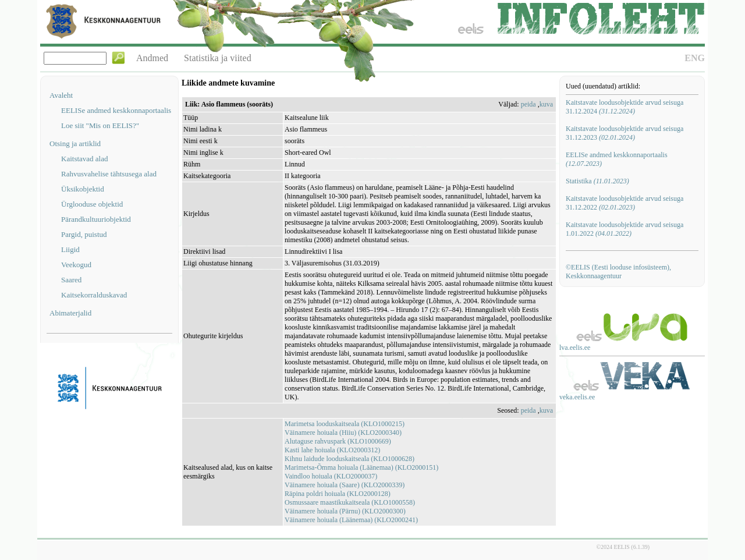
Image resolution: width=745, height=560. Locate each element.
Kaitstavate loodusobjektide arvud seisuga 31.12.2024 (625, 107)
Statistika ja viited (218, 58)
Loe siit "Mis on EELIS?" (100, 125)
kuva (546, 104)
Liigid (70, 249)
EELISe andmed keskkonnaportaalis (116, 110)
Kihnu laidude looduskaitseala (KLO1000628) (350, 459)
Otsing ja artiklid (75, 143)
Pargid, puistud (84, 234)
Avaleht (61, 95)
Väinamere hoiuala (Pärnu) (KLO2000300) (345, 511)
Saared (71, 280)
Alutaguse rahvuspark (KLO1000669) (338, 441)
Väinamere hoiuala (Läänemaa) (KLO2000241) (351, 520)
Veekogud (76, 265)
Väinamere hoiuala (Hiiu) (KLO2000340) (343, 433)
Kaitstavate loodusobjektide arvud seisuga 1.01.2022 (625, 229)
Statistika (597, 181)
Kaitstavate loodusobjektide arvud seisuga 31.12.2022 (625, 203)
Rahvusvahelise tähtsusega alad (109, 174)
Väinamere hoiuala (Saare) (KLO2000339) (345, 485)
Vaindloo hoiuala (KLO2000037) (331, 476)
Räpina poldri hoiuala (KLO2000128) (338, 494)
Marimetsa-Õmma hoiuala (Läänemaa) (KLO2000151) (361, 467)
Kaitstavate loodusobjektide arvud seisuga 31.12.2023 (625, 133)
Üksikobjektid (83, 189)
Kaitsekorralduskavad (94, 295)
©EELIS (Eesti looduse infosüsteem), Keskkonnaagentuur (618, 272)
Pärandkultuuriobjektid (96, 219)
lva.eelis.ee (575, 348)
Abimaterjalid (70, 313)
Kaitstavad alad (85, 159)
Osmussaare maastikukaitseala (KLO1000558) (350, 502)
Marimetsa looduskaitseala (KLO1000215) (345, 424)
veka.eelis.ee (577, 397)
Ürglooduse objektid (92, 204)
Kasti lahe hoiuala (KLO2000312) (332, 450)
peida (528, 104)
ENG (695, 58)
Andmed (152, 58)
